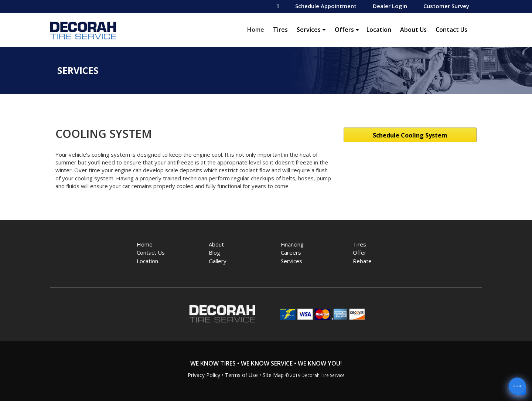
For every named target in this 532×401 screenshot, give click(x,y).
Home (258, 29)
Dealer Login (390, 6)
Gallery (218, 261)
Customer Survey (446, 6)
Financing (292, 244)
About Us (413, 30)
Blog (214, 252)
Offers (347, 30)
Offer (360, 252)
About (216, 244)
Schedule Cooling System (410, 135)
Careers (291, 252)
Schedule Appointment (326, 6)
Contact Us (451, 30)
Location (379, 30)
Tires (280, 30)
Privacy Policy (204, 375)
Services (311, 30)
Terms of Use (241, 375)
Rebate (362, 261)
